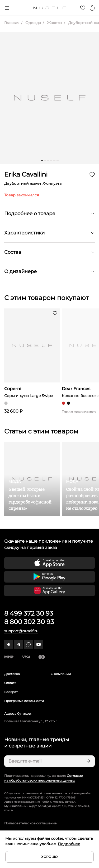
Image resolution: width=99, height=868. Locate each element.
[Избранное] (83, 8)
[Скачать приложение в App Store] (49, 563)
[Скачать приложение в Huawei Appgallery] (49, 590)
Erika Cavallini (26, 174)
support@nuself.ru (21, 631)
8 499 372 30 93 (29, 613)
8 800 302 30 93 (29, 622)
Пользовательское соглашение (30, 823)
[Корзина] (92, 8)
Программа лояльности (24, 701)
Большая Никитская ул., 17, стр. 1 (31, 721)
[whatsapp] (29, 644)
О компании (61, 674)
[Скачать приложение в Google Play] (49, 577)
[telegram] (18, 644)
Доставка (12, 674)
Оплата (10, 683)
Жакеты (54, 23)
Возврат (11, 692)
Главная (12, 23)
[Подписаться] (88, 761)
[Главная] (49, 8)
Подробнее (69, 844)
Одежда (33, 23)
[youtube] (39, 644)
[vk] (8, 644)
